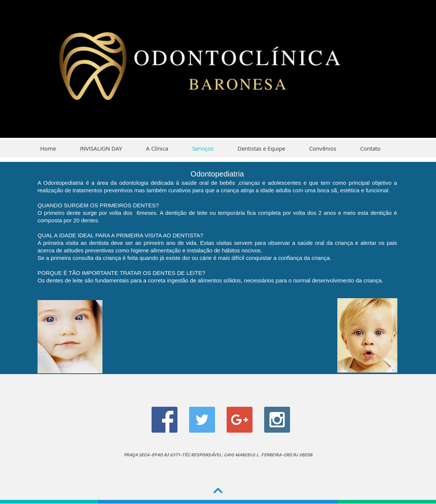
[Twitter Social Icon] (202, 420)
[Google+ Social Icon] (240, 420)
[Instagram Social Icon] (277, 420)
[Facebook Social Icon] (165, 420)
